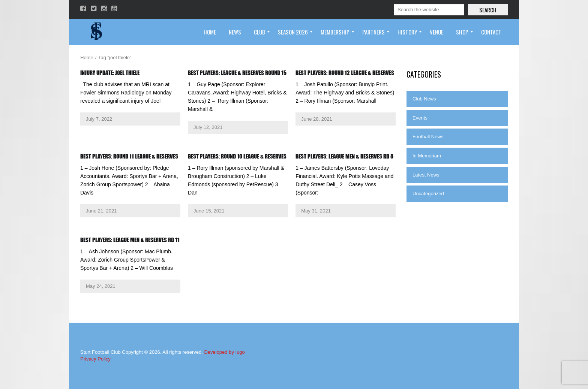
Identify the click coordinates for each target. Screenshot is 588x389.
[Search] (429, 10)
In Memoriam (427, 156)
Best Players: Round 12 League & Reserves (345, 73)
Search (488, 10)
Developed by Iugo (224, 352)
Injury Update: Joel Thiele (110, 73)
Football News (428, 137)
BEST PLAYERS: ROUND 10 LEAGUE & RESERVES (237, 156)
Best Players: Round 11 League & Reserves (129, 156)
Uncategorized (428, 194)
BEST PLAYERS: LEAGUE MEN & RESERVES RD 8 (344, 156)
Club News (424, 99)
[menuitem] (210, 32)
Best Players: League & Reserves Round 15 (237, 73)
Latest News (426, 175)
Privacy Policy (95, 359)
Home (87, 58)
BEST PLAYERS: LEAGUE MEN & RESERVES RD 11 (130, 240)
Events (420, 118)
